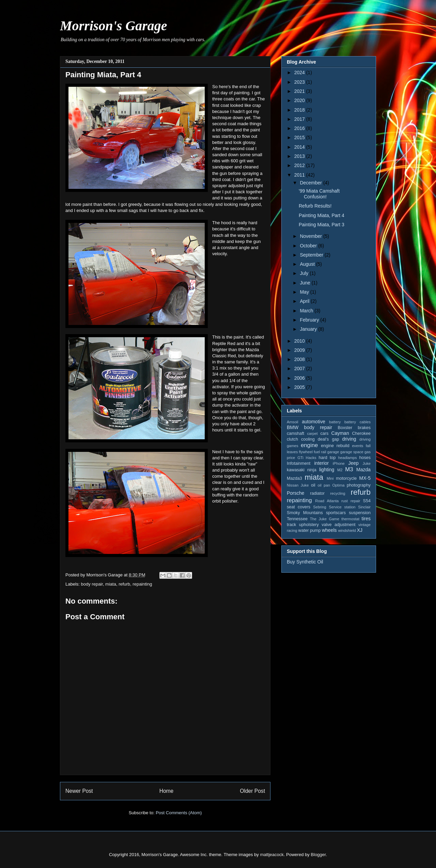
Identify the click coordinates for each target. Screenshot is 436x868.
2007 (300, 369)
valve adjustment (338, 525)
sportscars (336, 513)
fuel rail (320, 452)
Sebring (320, 507)
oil (313, 485)
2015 (300, 137)
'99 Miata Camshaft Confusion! (319, 194)
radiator (317, 493)
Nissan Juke (298, 485)
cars (324, 433)
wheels (329, 530)
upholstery (309, 525)
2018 (300, 110)
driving (349, 439)
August (308, 264)
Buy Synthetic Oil (305, 562)
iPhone (339, 463)
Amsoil (293, 422)
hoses (365, 458)
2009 (300, 350)
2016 (300, 128)
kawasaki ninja (302, 470)
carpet (312, 433)
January (309, 329)
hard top (327, 458)
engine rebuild (335, 446)
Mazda (363, 470)
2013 (300, 156)
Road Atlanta (327, 501)
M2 (340, 470)
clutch (292, 439)
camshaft (295, 433)
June (306, 283)
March (307, 311)
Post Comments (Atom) (179, 813)
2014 (300, 147)
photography (359, 485)
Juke (367, 463)
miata (111, 584)
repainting (142, 584)
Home (167, 791)
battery (335, 422)
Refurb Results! (315, 206)
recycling (338, 493)
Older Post (252, 791)
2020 (300, 100)
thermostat (350, 519)
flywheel (306, 452)
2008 (300, 359)
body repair (92, 584)
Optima (338, 485)
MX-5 (365, 478)
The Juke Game (325, 519)
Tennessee (297, 519)
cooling (308, 439)
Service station (342, 507)
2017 (300, 119)
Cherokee (361, 433)
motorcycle (346, 478)
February (310, 320)
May (305, 292)
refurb (124, 584)
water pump (310, 530)
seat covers (299, 507)
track (291, 525)
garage (333, 452)
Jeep (353, 463)
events (357, 446)
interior (321, 463)
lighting (327, 470)
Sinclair (364, 507)
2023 (300, 82)
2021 (300, 91)
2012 (300, 165)
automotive (313, 422)
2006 (300, 378)
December (311, 183)
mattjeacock (272, 855)
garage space (352, 452)
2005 (300, 387)
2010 (300, 341)
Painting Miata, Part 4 (322, 215)
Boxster (345, 428)
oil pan (324, 485)
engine (309, 445)
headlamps (348, 458)
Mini (330, 478)
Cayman (340, 433)
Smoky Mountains (305, 513)
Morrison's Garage (114, 26)
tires (366, 519)
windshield (347, 530)
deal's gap (329, 439)
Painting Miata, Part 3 (322, 225)
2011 (300, 175)
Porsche (295, 493)
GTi (300, 458)
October (309, 246)
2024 (300, 72)
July (305, 273)
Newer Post (79, 791)
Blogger (318, 855)
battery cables (357, 422)
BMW (293, 427)
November (311, 236)
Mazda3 (294, 478)
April (305, 301)
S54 (367, 501)
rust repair (351, 501)
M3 (349, 469)
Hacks (311, 458)
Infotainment (299, 463)
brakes (364, 428)
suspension (360, 513)
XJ (360, 530)
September (312, 255)
